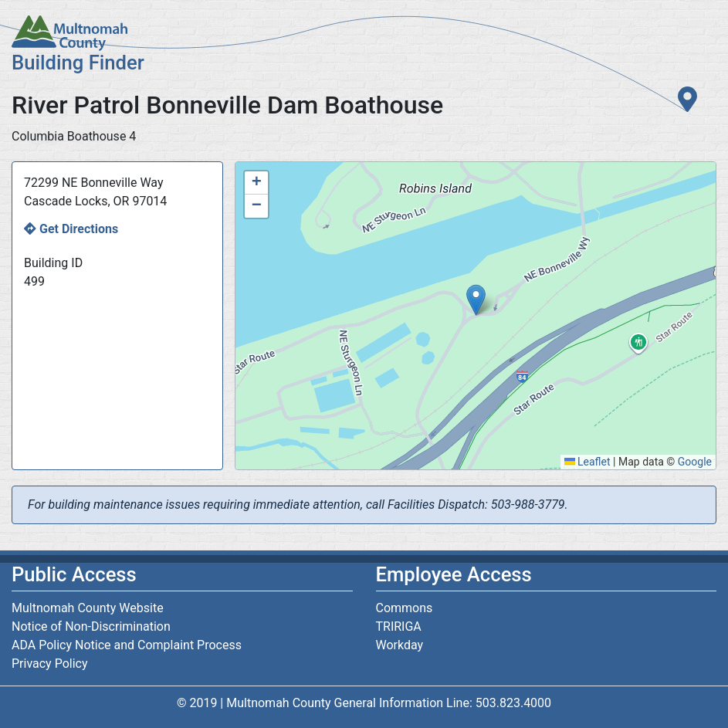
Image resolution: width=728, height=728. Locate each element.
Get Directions (79, 229)
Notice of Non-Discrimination (91, 626)
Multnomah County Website (88, 608)
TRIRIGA (399, 626)
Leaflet (587, 462)
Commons (405, 608)
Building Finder (78, 63)
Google (695, 462)
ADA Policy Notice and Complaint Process (127, 645)
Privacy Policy (50, 664)
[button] (476, 300)
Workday (400, 645)
